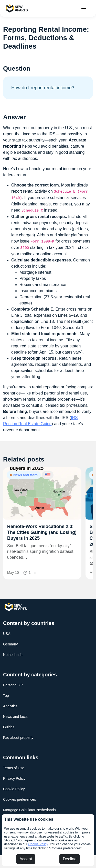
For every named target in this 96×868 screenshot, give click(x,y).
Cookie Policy (38, 844)
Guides (9, 727)
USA (7, 634)
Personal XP (13, 685)
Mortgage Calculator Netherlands (29, 810)
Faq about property (18, 738)
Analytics (10, 706)
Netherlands (13, 655)
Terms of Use (14, 768)
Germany (10, 644)
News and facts (15, 717)
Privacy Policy (14, 778)
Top (6, 696)
